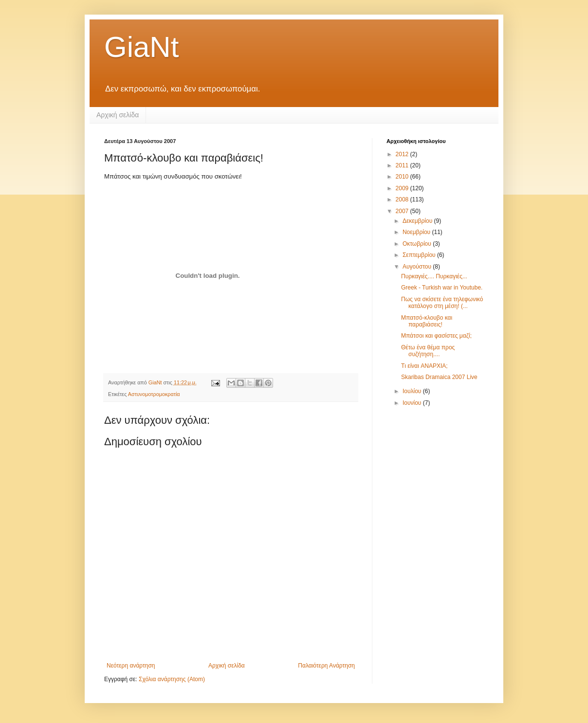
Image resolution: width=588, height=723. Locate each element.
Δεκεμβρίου (418, 221)
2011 (403, 165)
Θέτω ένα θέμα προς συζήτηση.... (428, 351)
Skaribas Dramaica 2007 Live (439, 377)
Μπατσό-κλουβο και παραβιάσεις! (427, 321)
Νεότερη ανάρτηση (131, 666)
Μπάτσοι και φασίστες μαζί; (436, 336)
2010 (403, 177)
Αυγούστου (418, 267)
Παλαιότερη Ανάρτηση (326, 666)
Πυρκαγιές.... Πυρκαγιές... (434, 276)
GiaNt (141, 47)
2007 (403, 211)
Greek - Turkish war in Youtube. (442, 288)
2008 (403, 199)
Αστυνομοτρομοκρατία (154, 394)
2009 (403, 188)
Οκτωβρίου (418, 244)
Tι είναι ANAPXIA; (424, 366)
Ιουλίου (413, 391)
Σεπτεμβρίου (420, 255)
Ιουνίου (413, 403)
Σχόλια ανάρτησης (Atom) (172, 679)
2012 (403, 154)
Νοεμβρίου (417, 232)
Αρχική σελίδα (118, 115)
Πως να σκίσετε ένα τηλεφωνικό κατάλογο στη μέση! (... (442, 303)
